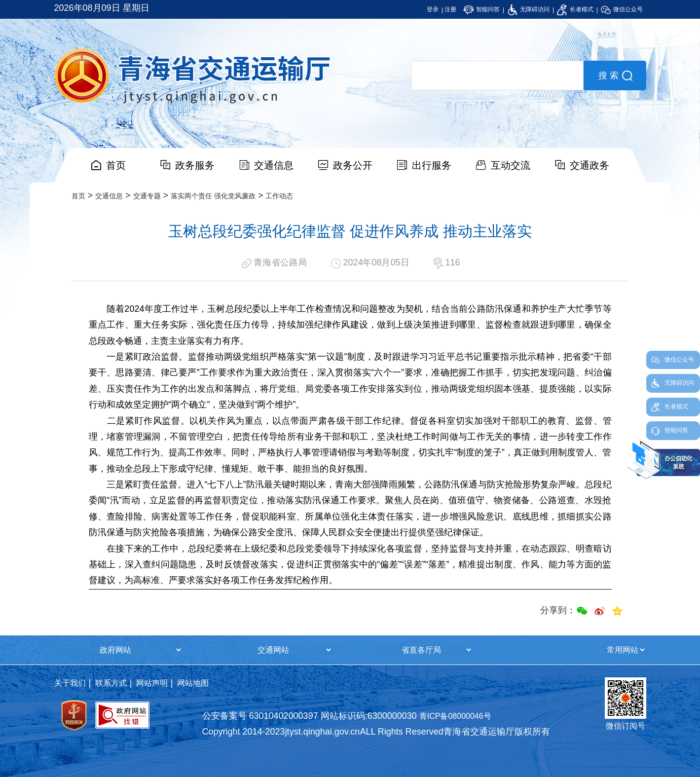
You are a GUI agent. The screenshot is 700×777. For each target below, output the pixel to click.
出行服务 (432, 165)
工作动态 (279, 196)
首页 (116, 165)
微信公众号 (622, 9)
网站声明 (152, 683)
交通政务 (589, 165)
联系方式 (111, 683)
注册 (450, 9)
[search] (497, 75)
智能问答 (482, 9)
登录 (433, 9)
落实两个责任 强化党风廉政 (213, 196)
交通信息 (274, 165)
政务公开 (353, 165)
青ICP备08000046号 (455, 716)
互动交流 (511, 165)
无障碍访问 (529, 9)
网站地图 (193, 683)
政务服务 (195, 165)
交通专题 (147, 196)
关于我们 (70, 683)
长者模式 (575, 9)
